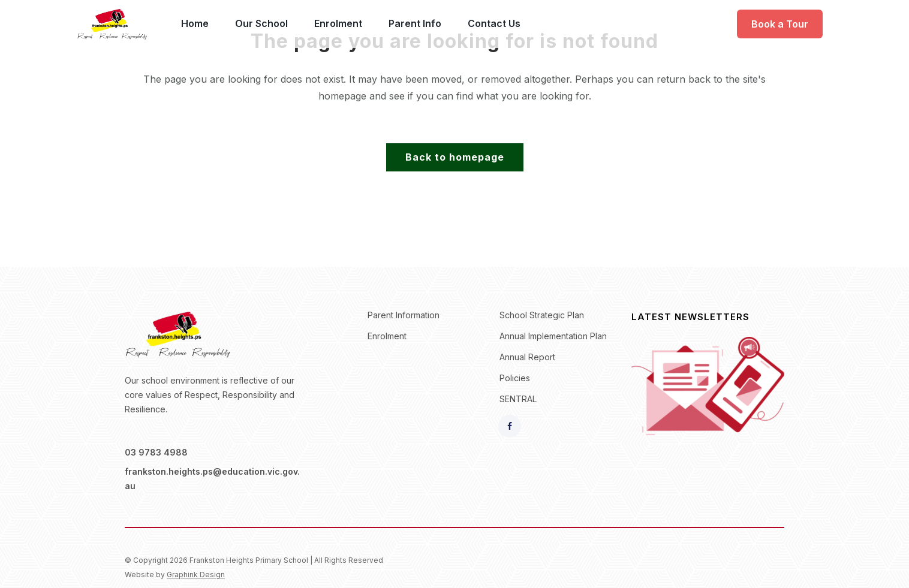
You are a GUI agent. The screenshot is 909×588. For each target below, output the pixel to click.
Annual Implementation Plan (553, 336)
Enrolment (387, 336)
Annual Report (527, 357)
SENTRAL (518, 399)
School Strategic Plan (542, 315)
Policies (515, 378)
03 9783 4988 (156, 452)
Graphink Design (196, 575)
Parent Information (404, 315)
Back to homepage (455, 157)
